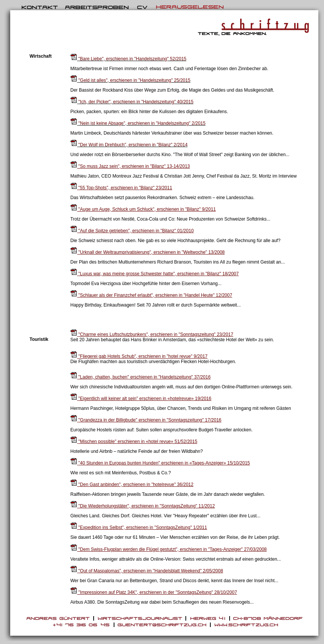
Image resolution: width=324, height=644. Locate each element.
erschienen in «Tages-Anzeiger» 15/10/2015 (160, 463)
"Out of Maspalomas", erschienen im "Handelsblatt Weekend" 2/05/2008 (147, 571)
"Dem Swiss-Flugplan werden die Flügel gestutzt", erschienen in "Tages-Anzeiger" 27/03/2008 (168, 549)
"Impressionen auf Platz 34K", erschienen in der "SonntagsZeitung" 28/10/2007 (154, 592)
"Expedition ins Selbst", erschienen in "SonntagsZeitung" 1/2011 (139, 527)
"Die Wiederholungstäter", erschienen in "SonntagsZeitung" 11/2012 (143, 506)
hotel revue (180, 356)
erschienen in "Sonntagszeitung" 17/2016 (146, 420)
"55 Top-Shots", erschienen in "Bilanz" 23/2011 (121, 188)
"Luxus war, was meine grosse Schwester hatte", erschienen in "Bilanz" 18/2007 (154, 274)
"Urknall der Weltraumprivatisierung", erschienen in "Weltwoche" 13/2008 (147, 252)
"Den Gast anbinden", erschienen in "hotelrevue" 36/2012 (132, 485)
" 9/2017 (199, 356)
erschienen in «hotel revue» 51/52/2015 (134, 442)
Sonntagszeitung (197, 334)
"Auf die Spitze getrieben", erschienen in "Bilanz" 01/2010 (132, 231)
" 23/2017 (224, 334)
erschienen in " (125, 334)
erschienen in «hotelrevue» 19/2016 (141, 399)
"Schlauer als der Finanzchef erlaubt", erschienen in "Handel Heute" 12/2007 (151, 295)
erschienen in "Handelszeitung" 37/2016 (140, 377)
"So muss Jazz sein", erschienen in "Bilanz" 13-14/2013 (130, 166)
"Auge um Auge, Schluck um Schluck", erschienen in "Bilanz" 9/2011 (143, 209)
